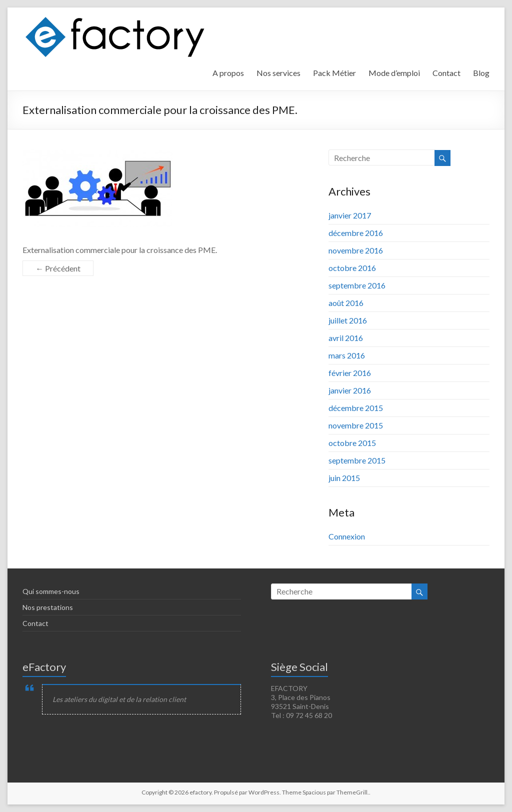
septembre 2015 (357, 460)
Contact (446, 73)
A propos (228, 73)
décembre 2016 (356, 233)
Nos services (278, 73)
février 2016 (350, 373)
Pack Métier (334, 73)
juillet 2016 (348, 320)
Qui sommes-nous (51, 591)
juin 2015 (344, 478)
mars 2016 (347, 355)
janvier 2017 (350, 215)
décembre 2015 (356, 408)
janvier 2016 (350, 390)
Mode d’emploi (394, 73)
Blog (481, 73)
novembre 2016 (356, 250)
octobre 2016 (352, 268)
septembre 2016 (357, 285)
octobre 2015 (352, 443)
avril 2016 (346, 338)
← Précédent (58, 268)
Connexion (347, 536)
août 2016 (346, 303)
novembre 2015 (356, 425)
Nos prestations (48, 607)
